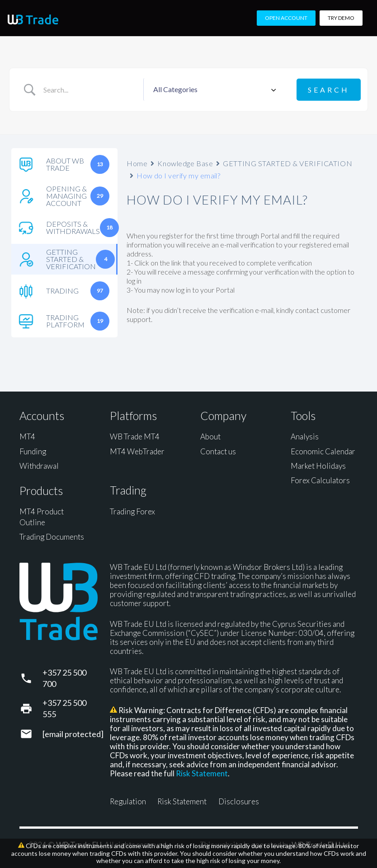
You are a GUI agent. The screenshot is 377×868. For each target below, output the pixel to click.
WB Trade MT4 (135, 436)
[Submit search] (329, 89)
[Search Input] (90, 89)
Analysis (305, 436)
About (210, 436)
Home (137, 163)
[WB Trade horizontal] (33, 19)
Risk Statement (202, 772)
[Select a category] (213, 89)
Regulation (128, 801)
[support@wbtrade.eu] (31, 733)
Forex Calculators (320, 480)
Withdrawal (39, 465)
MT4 (27, 436)
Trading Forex (132, 511)
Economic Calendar (323, 450)
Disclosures (239, 801)
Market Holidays (318, 465)
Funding (33, 450)
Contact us (218, 450)
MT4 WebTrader (137, 450)
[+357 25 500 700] (31, 677)
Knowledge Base (185, 163)
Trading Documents (52, 536)
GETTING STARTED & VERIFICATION (287, 163)
